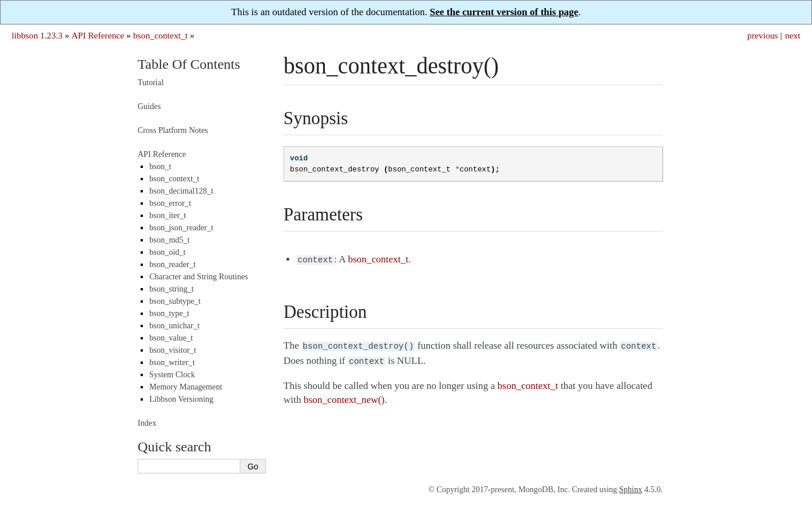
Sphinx (631, 490)
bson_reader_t (172, 264)
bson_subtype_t (175, 301)
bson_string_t (171, 289)
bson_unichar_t (174, 326)
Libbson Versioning (181, 399)
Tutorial (151, 83)
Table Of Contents (189, 64)
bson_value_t (171, 338)
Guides (149, 106)
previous (763, 35)
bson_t (160, 166)
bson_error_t (170, 203)
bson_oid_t (167, 252)
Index (147, 423)
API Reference (97, 35)
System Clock (172, 375)
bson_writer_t (172, 362)
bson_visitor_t (173, 350)
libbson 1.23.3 (37, 35)
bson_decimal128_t (181, 191)
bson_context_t (160, 35)
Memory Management (186, 387)
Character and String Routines (199, 277)
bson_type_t (169, 313)
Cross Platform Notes (173, 130)
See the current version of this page (504, 12)
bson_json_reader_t (181, 228)
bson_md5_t (169, 240)
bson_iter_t (168, 215)
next (793, 35)
